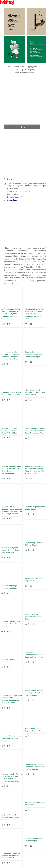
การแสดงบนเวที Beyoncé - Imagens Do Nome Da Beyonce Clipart (11, 855)
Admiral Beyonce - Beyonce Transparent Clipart (33, 616)
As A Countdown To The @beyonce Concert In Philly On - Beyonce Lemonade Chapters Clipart (11, 314)
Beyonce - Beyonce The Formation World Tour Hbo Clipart (12, 624)
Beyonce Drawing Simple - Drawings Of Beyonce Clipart (12, 738)
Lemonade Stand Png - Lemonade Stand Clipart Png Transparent (34, 766)
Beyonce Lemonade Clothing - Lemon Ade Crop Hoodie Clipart (33, 354)
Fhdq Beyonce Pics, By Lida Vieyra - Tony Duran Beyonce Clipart (34, 692)
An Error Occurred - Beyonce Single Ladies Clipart (10, 817)
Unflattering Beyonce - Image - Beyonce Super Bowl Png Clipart (10, 550)
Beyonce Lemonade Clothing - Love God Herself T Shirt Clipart (10, 430)
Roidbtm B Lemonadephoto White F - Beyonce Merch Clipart (35, 654)
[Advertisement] (23, 224)
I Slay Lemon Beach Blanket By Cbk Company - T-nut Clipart (35, 392)
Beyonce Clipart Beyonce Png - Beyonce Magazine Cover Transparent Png (35, 430)
